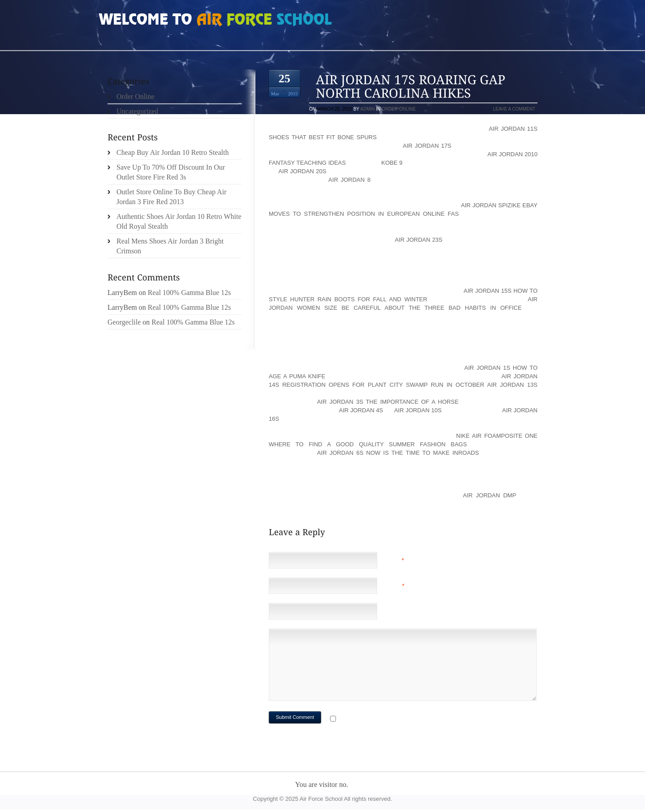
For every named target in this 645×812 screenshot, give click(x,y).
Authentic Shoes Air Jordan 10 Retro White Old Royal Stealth (179, 221)
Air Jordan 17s (427, 146)
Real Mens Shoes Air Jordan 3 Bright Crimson (170, 246)
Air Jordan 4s (361, 410)
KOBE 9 (392, 163)
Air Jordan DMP (489, 495)
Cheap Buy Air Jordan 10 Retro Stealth (173, 152)
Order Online (399, 109)
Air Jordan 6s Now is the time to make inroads (398, 453)
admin (367, 109)
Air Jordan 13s (512, 385)
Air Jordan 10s (418, 410)
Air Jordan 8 (349, 180)
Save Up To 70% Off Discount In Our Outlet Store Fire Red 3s (171, 172)
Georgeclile (124, 322)
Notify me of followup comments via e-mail (409, 720)
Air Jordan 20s (303, 171)
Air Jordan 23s (418, 240)
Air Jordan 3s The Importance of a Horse (388, 402)
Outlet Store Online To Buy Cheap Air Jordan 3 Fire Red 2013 (172, 197)
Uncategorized (137, 111)
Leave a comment (514, 109)
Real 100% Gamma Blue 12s (189, 293)
